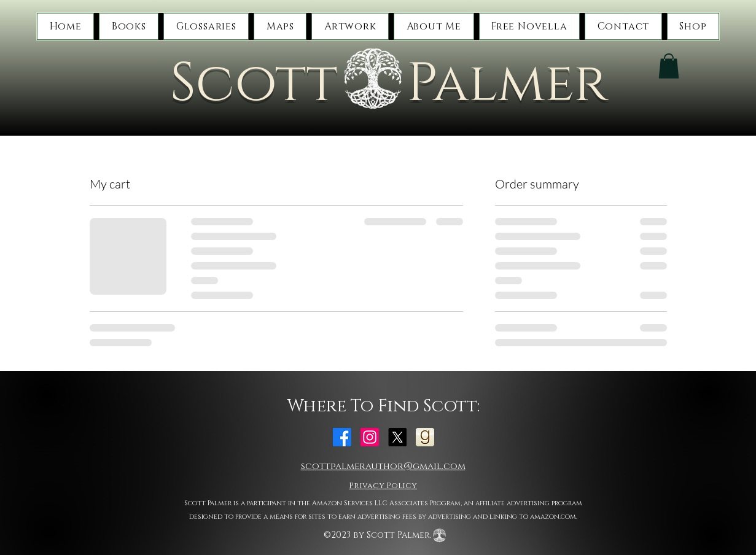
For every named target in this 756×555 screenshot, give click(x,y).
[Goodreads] (425, 437)
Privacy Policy (383, 486)
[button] (129, 26)
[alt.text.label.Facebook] (342, 437)
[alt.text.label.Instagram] (370, 437)
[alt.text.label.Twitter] (397, 437)
